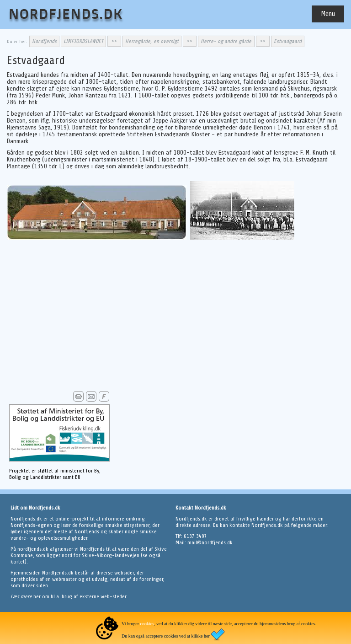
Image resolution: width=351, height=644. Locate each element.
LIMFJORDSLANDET (83, 41)
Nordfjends (44, 41)
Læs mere (22, 596)
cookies (147, 624)
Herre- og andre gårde (226, 41)
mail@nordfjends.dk (210, 542)
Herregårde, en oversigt (152, 41)
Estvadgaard (288, 41)
